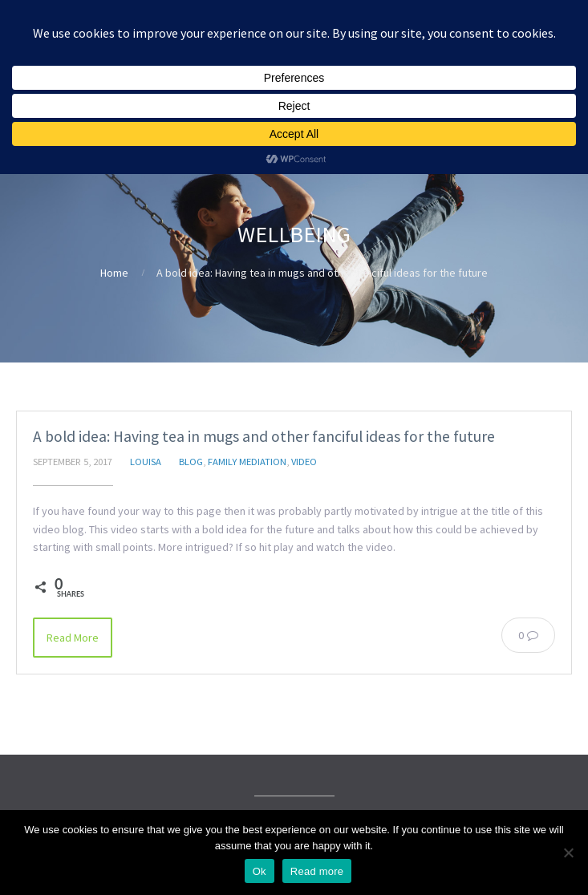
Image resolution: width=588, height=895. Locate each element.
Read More (73, 638)
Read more (317, 871)
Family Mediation (247, 462)
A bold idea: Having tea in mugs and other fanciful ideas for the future (264, 436)
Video (304, 462)
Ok (260, 871)
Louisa (146, 462)
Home (114, 273)
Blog (191, 462)
